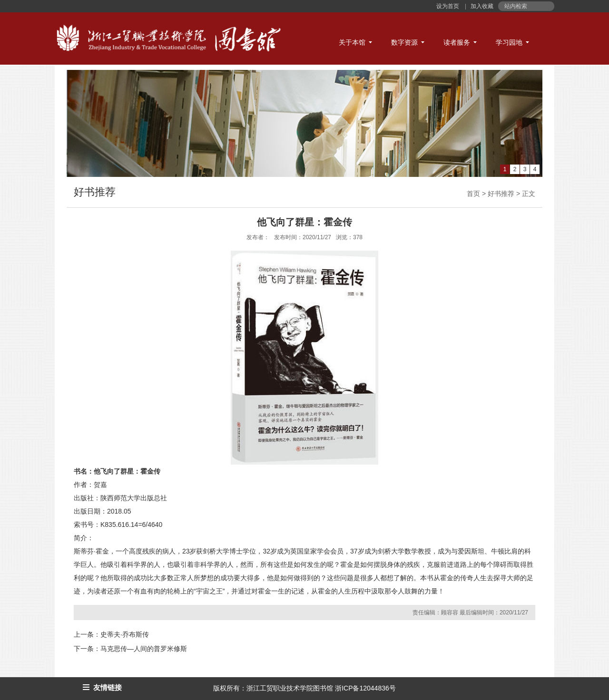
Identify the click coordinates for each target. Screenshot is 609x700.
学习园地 (509, 42)
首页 (473, 194)
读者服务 (457, 42)
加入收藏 (481, 6)
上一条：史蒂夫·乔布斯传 (111, 634)
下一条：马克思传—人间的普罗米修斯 (130, 649)
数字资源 (404, 42)
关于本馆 (352, 42)
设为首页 (448, 6)
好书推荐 (501, 194)
